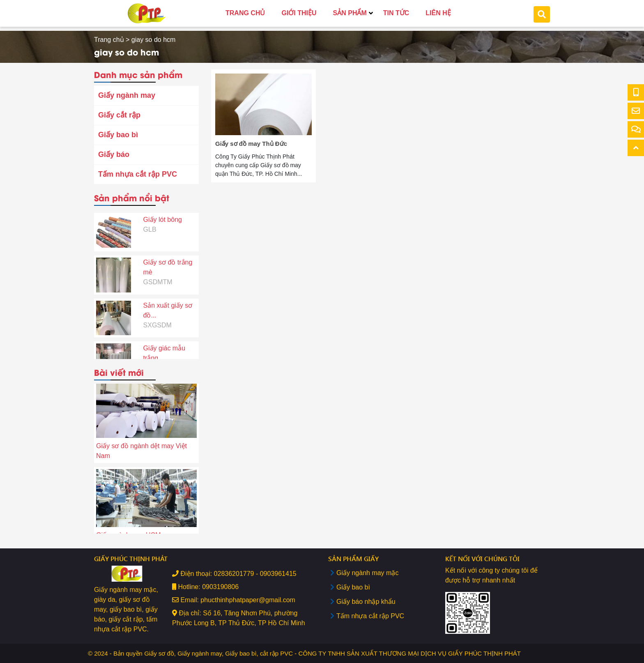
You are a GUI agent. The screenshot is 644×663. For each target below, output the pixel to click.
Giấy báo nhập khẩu (366, 602)
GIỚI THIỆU (299, 13)
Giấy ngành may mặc (367, 573)
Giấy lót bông (163, 212)
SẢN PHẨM (350, 13)
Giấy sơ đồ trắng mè (168, 259)
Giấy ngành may (127, 95)
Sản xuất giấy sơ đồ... (168, 303)
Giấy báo (114, 154)
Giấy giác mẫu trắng (164, 345)
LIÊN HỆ (438, 13)
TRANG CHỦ (245, 13)
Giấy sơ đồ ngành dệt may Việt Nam (141, 452)
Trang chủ (109, 40)
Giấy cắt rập (119, 115)
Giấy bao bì (118, 135)
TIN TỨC (396, 13)
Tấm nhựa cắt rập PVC (138, 174)
